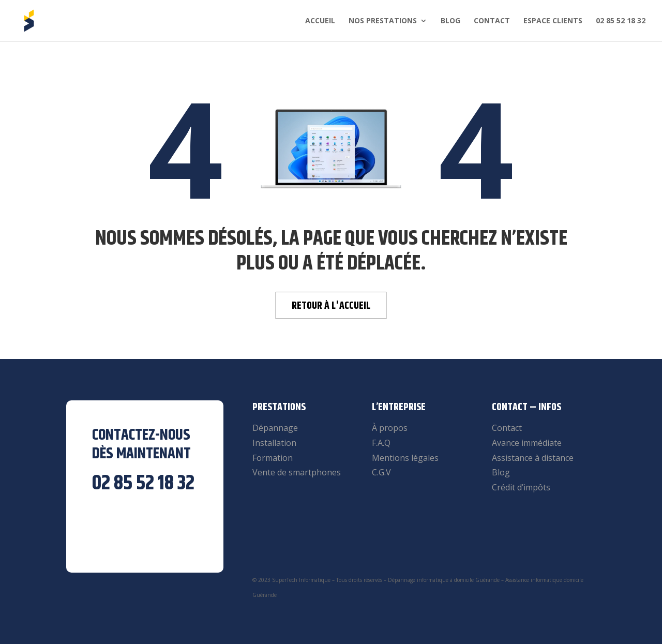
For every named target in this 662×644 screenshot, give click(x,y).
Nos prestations (383, 21)
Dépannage (275, 428)
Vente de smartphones (297, 472)
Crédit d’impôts (521, 487)
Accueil (320, 21)
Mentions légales (405, 458)
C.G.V (381, 472)
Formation (273, 458)
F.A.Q (381, 443)
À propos (390, 428)
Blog (450, 21)
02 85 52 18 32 (621, 21)
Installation (274, 443)
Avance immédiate (527, 443)
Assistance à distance (533, 458)
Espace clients (553, 21)
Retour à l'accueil (331, 306)
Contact (492, 21)
